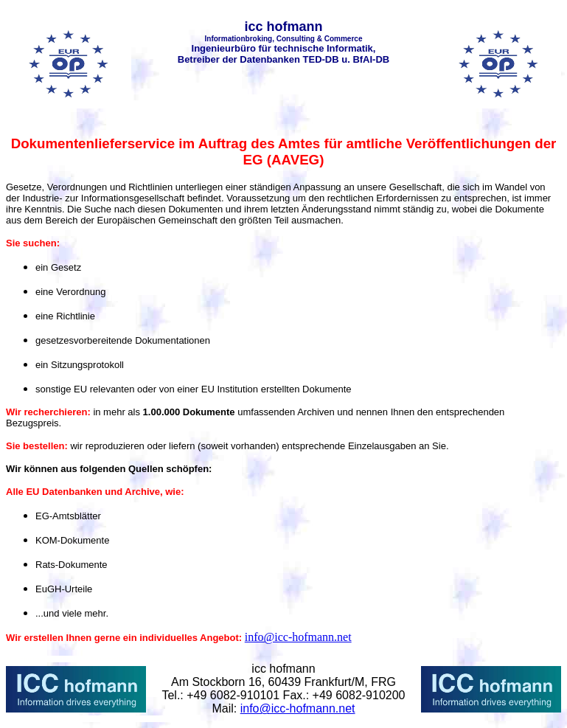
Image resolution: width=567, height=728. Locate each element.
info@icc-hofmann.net (298, 637)
